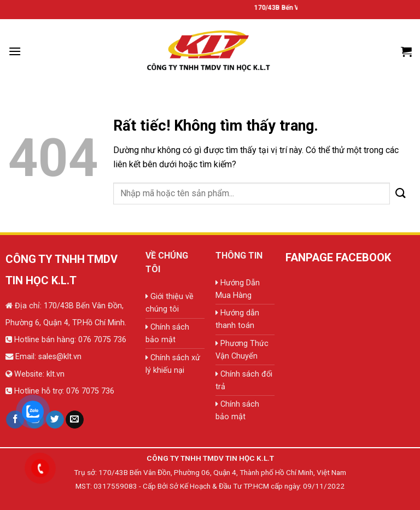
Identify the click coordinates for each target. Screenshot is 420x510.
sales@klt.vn (60, 357)
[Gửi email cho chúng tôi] (75, 420)
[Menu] (15, 51)
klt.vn (56, 374)
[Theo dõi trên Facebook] (15, 420)
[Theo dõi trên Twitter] (55, 420)
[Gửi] (401, 193)
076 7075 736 (101, 340)
